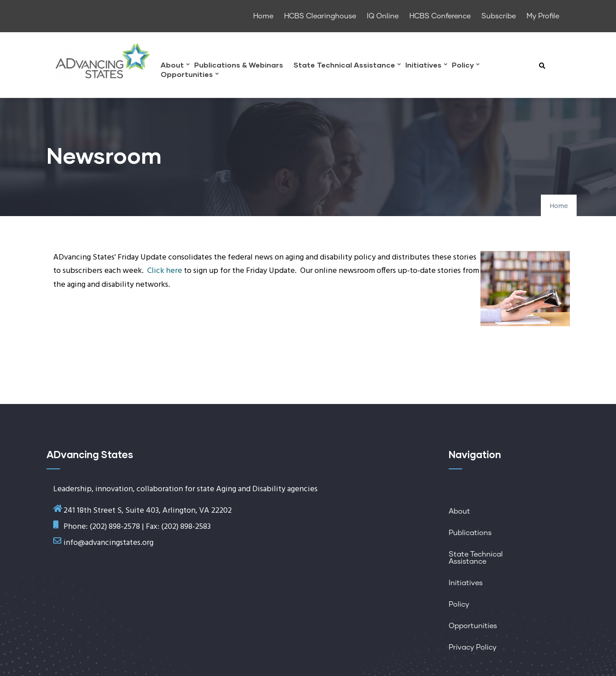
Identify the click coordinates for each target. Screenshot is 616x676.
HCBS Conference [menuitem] (440, 16)
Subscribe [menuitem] (499, 16)
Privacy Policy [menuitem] (473, 647)
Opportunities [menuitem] (190, 75)
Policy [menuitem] (466, 66)
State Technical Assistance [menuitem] (347, 66)
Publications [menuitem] (470, 533)
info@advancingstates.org (108, 543)
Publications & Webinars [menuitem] (239, 65)
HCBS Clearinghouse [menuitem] (320, 16)
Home (559, 206)
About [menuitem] (175, 66)
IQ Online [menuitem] (383, 16)
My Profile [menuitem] (543, 16)
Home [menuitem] (263, 16)
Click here (165, 271)
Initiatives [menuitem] (426, 66)
